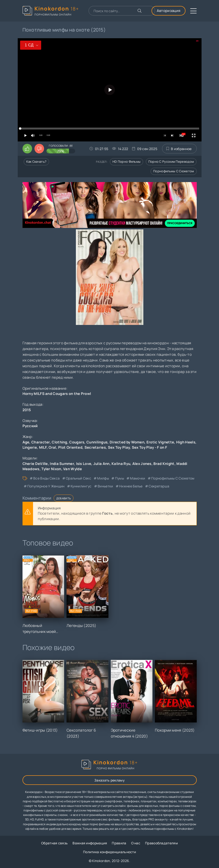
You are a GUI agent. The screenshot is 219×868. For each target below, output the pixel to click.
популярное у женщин (46, 486)
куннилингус (81, 486)
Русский (30, 426)
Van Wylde (73, 469)
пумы (120, 478)
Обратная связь (54, 843)
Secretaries (95, 447)
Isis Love (84, 464)
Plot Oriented (70, 447)
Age (26, 442)
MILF (43, 447)
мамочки (138, 478)
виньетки (105, 486)
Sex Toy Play (119, 447)
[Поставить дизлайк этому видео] (39, 149)
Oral (52, 447)
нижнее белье (131, 486)
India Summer (62, 464)
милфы (103, 478)
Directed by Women (127, 442)
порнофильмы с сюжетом (173, 478)
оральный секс (79, 478)
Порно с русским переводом (171, 162)
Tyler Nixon (51, 469)
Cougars (77, 442)
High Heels (186, 442)
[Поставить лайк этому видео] (27, 149)
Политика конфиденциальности (109, 852)
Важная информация (90, 843)
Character (41, 442)
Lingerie (30, 447)
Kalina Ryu (121, 464)
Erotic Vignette (160, 442)
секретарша (159, 486)
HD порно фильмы (127, 162)
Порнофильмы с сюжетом (174, 171)
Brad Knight (164, 464)
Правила (119, 843)
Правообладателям (161, 843)
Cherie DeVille (35, 464)
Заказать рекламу (109, 780)
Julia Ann (101, 464)
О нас (136, 843)
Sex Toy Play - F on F (149, 447)
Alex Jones (142, 464)
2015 (27, 410)
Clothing (59, 442)
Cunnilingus (97, 442)
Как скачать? (36, 162)
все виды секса (46, 478)
